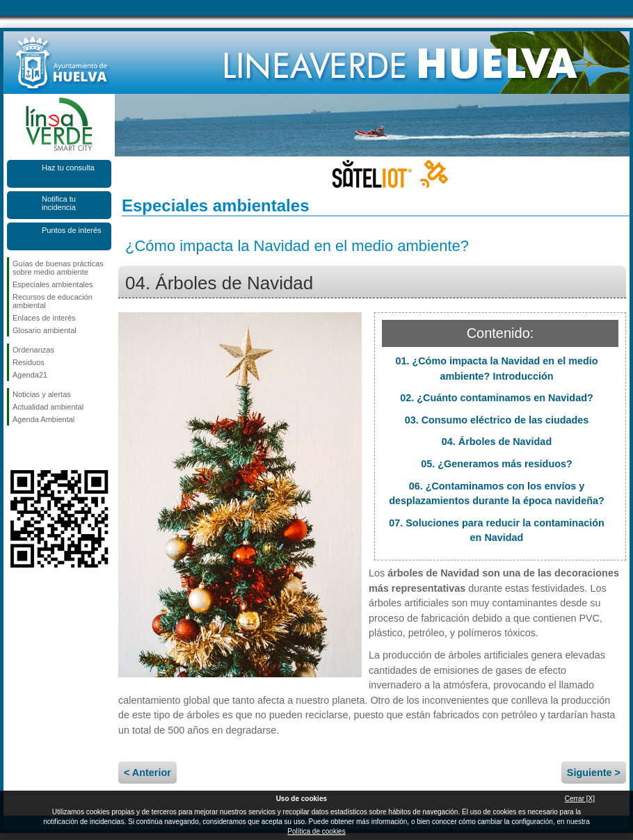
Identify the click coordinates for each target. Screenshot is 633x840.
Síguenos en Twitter (38, 448)
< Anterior (147, 773)
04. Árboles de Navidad (497, 442)
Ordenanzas (33, 350)
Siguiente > (594, 773)
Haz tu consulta (68, 168)
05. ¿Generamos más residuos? (497, 464)
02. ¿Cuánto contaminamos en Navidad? (496, 398)
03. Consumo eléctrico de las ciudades (497, 420)
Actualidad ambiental (48, 407)
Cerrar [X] (580, 799)
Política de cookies (316, 831)
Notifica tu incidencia (59, 203)
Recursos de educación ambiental (53, 301)
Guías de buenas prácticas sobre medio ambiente (58, 268)
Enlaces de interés (44, 318)
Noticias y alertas (42, 394)
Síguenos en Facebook (15, 448)
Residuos (29, 362)
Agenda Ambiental (43, 419)
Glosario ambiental (45, 330)
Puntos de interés (72, 230)
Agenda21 (30, 375)
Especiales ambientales (53, 284)
